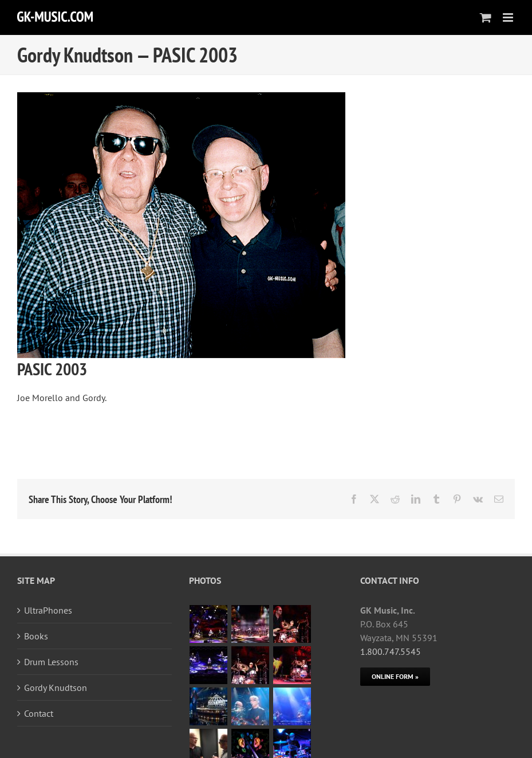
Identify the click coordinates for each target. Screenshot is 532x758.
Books (36, 636)
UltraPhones (48, 610)
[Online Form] (395, 677)
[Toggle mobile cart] (486, 17)
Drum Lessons (51, 662)
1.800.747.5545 (391, 651)
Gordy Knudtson (56, 688)
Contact (39, 713)
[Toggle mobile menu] (509, 17)
